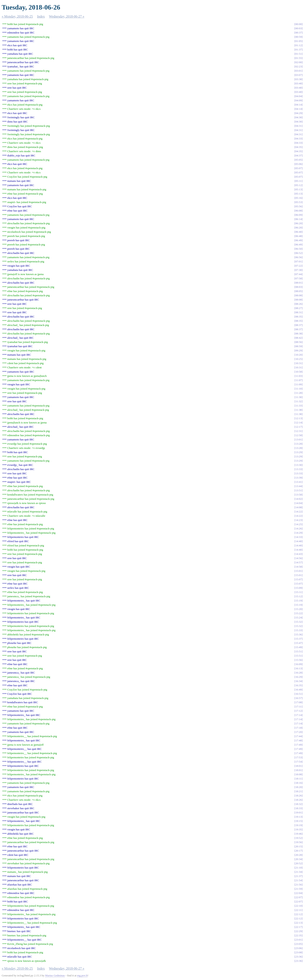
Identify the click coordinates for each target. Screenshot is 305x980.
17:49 (298, 745)
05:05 (298, 160)
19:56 (298, 842)
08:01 (298, 283)
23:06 (298, 948)
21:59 (298, 889)
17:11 (299, 706)
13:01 (298, 439)
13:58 (298, 495)
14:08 (298, 507)
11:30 (299, 397)
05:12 (298, 185)
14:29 (298, 533)
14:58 (298, 567)
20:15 (298, 846)
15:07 (298, 579)
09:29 (298, 350)
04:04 (298, 96)
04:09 (298, 100)
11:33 (299, 406)
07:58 (298, 278)
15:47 (298, 643)
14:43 (298, 554)
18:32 (298, 804)
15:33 (298, 630)
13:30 (298, 465)
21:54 (298, 880)
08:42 (298, 338)
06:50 (298, 249)
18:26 (298, 796)
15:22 (298, 613)
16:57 (298, 698)
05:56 (298, 206)
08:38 (298, 333)
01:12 (298, 45)
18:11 (299, 779)
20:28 (298, 855)
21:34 (298, 872)
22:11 (299, 910)
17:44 (298, 736)
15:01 (298, 571)
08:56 (298, 342)
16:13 (298, 668)
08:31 (298, 312)
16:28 (298, 673)
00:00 (298, 24)
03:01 (298, 71)
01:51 (298, 54)
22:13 (298, 923)
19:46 (298, 834)
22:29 (298, 931)
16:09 (298, 664)
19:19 (298, 825)
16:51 (298, 694)
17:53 (298, 757)
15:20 (298, 609)
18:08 (298, 774)
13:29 (298, 452)
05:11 (299, 181)
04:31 (298, 126)
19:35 (298, 829)
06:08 (298, 211)
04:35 (298, 147)
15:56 (298, 660)
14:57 (298, 562)
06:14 (298, 219)
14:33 (298, 537)
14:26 (298, 528)
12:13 (298, 418)
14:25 (298, 524)
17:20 (298, 732)
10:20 (298, 355)
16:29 (298, 677)
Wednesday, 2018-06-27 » (67, 16)
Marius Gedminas (55, 975)
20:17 (298, 851)
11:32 (299, 401)
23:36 (298, 957)
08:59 (298, 346)
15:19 (298, 601)
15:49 (298, 647)
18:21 (298, 791)
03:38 (298, 79)
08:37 (298, 325)
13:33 (298, 469)
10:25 (298, 359)
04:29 (298, 113)
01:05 (298, 41)
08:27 (298, 308)
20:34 (298, 859)
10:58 (298, 372)
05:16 (298, 198)
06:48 (298, 236)
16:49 (298, 690)
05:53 (298, 202)
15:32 (298, 622)
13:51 (298, 490)
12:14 (298, 422)
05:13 (298, 189)
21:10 (298, 868)
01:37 (298, 49)
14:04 (298, 503)
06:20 (298, 223)
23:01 (298, 940)
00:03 (298, 28)
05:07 (298, 168)
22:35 (298, 935)
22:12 (298, 914)
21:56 (298, 885)
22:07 (298, 897)
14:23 (298, 520)
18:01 (298, 766)
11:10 (299, 389)
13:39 (298, 478)
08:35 (298, 317)
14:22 (298, 512)
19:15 (298, 821)
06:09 (298, 215)
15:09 (298, 588)
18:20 (298, 787)
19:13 (298, 817)
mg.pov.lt (82, 975)
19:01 (298, 812)
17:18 (298, 728)
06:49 (298, 240)
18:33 (298, 808)
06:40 (298, 232)
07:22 (298, 266)
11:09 (299, 384)
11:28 (299, 393)
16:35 (298, 685)
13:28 (298, 444)
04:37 (298, 155)
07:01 (298, 261)
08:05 (298, 291)
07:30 (298, 270)
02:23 (298, 66)
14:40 (298, 541)
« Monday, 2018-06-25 (17, 16)
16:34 (298, 681)
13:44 (298, 486)
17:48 (298, 740)
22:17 (298, 927)
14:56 (298, 558)
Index (41, 16)
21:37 (298, 876)
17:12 (298, 711)
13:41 (298, 482)
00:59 (298, 37)
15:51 (298, 651)
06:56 (298, 257)
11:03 (299, 376)
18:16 (298, 783)
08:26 (298, 304)
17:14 (298, 715)
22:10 (298, 906)
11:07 (299, 380)
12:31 (298, 431)
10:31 (298, 363)
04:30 (298, 117)
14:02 (298, 499)
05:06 (298, 164)
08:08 (298, 295)
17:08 (298, 702)
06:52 (298, 253)
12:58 (298, 435)
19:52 (298, 838)
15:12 (298, 596)
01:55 (298, 58)
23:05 (298, 944)
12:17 (298, 427)
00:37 (298, 33)
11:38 (299, 410)
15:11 (299, 592)
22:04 (298, 893)
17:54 (298, 762)
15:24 (298, 617)
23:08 (298, 952)
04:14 (298, 105)
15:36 (298, 634)
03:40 (298, 83)
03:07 (298, 75)
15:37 (298, 639)
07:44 (298, 274)
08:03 (298, 287)
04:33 (298, 139)
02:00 (298, 62)
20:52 (298, 863)
